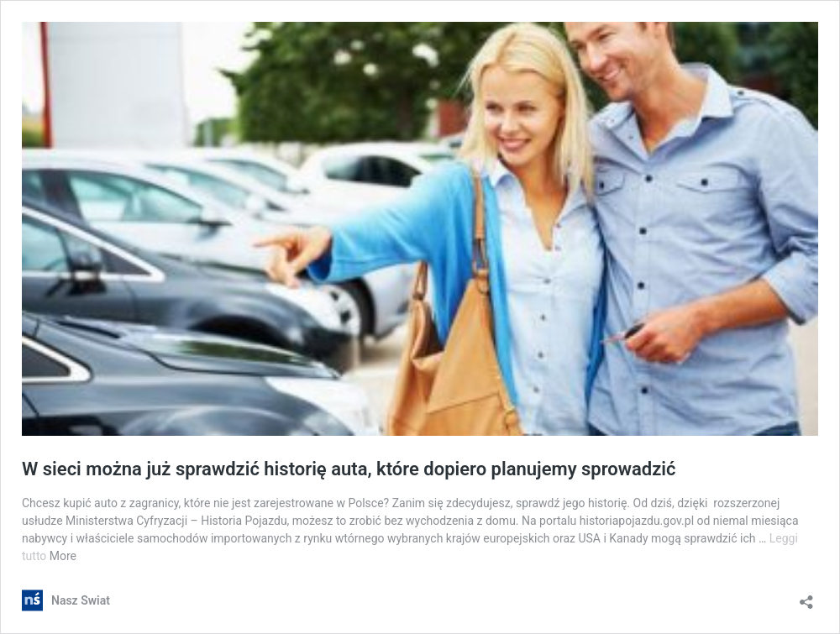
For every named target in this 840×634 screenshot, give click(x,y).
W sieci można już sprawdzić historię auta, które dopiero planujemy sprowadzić (349, 469)
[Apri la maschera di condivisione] (806, 597)
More (63, 556)
